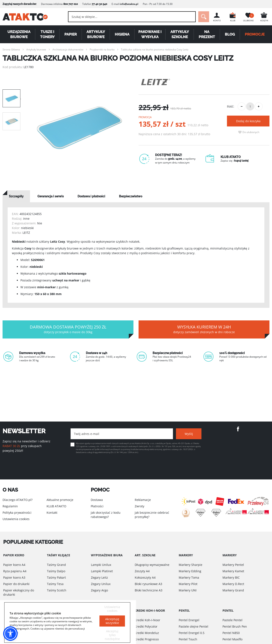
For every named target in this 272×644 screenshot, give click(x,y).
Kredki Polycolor (146, 626)
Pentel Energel (189, 620)
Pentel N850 (231, 633)
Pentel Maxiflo (232, 639)
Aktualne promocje (60, 500)
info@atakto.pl (129, 4)
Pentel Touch (188, 639)
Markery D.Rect (233, 584)
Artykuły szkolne (180, 34)
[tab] (16, 196)
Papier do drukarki (16, 584)
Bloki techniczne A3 (149, 590)
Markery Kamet (233, 571)
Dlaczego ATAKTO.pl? (18, 500)
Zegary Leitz (99, 577)
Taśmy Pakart (56, 577)
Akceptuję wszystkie (112, 621)
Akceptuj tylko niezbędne (112, 635)
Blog (230, 34)
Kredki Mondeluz (147, 633)
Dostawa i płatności (91, 196)
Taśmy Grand (56, 565)
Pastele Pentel (232, 620)
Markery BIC (231, 577)
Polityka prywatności (17, 513)
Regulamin (10, 506)
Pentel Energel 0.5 (192, 633)
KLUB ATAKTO (56, 506)
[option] (79, 128)
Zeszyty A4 (142, 571)
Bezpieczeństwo (131, 196)
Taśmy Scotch (57, 590)
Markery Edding (190, 571)
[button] (10, 634)
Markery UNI (188, 590)
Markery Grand (233, 590)
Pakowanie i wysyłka (150, 34)
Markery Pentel (233, 565)
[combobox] (132, 17)
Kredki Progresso (147, 639)
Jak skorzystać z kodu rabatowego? (106, 515)
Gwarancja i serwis (51, 196)
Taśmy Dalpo (56, 571)
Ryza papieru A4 (15, 571)
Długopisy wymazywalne (152, 565)
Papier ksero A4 (14, 565)
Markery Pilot (188, 584)
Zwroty (140, 506)
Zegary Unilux (101, 584)
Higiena (122, 34)
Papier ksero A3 (14, 577)
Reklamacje (143, 500)
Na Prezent (207, 34)
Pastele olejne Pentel (193, 626)
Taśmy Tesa (55, 584)
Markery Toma (189, 577)
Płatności (97, 506)
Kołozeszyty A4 (145, 577)
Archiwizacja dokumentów (68, 49)
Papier (71, 34)
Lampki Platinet (102, 571)
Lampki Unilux (101, 565)
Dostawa (97, 500)
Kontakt (52, 513)
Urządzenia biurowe (19, 34)
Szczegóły (16, 196)
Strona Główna (11, 49)
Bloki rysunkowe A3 (148, 584)
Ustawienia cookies (16, 519)
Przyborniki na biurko (102, 49)
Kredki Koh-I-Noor (147, 620)
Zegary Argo (99, 590)
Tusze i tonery (47, 34)
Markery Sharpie (191, 565)
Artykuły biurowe (96, 34)
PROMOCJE (255, 34)
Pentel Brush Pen (235, 626)
